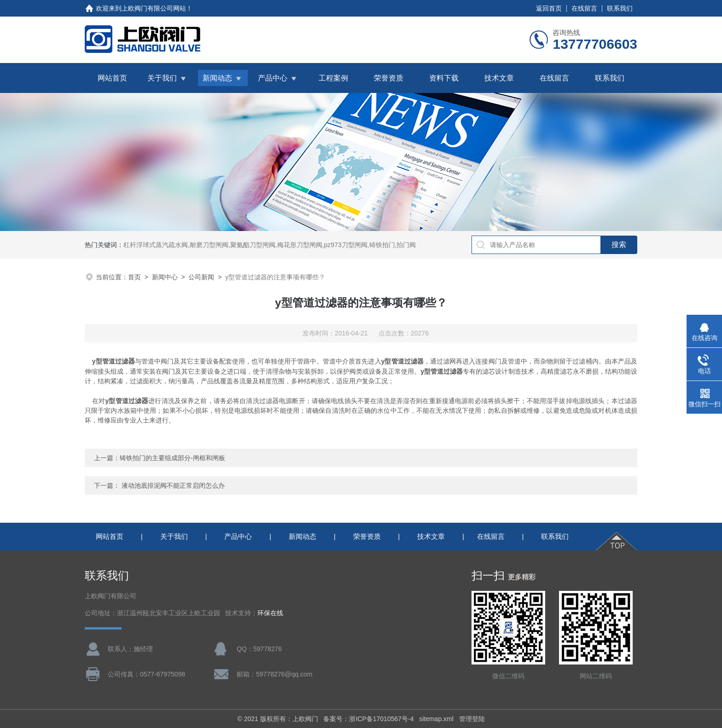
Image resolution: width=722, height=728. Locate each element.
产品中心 (273, 78)
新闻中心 (165, 277)
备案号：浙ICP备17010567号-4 (368, 719)
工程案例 (333, 78)
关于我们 (162, 78)
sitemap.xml (436, 719)
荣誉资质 (389, 78)
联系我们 (620, 8)
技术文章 (499, 78)
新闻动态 (217, 78)
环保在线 (270, 613)
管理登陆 (472, 719)
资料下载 (444, 78)
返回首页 (549, 8)
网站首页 (112, 78)
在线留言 (584, 8)
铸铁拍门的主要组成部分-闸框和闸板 (172, 458)
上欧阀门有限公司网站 (154, 8)
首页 (134, 277)
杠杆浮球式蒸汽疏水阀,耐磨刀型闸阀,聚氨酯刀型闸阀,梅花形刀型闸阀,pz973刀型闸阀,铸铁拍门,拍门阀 (270, 245)
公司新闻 (201, 277)
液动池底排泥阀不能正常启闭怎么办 (173, 485)
